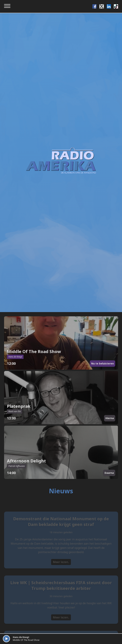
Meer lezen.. (61, 566)
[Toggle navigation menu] (7, 6)
